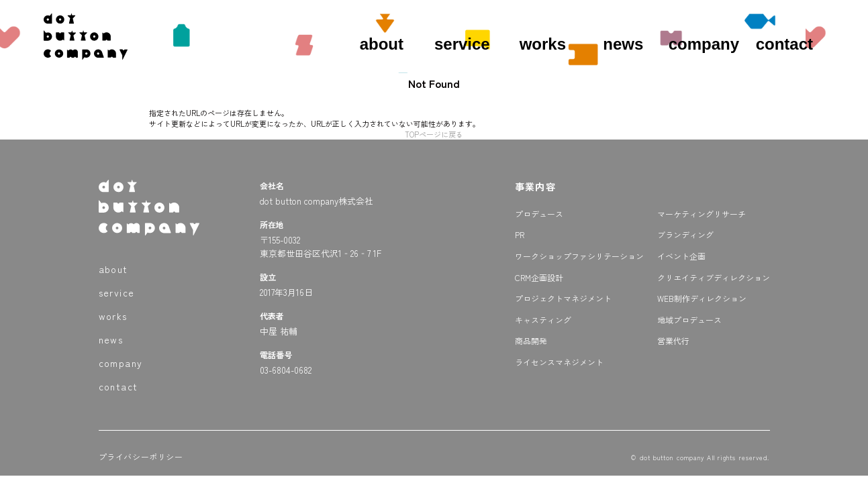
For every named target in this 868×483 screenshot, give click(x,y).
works (543, 44)
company (704, 44)
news (623, 44)
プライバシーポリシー (141, 457)
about (382, 44)
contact (784, 44)
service (462, 44)
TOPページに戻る (434, 134)
